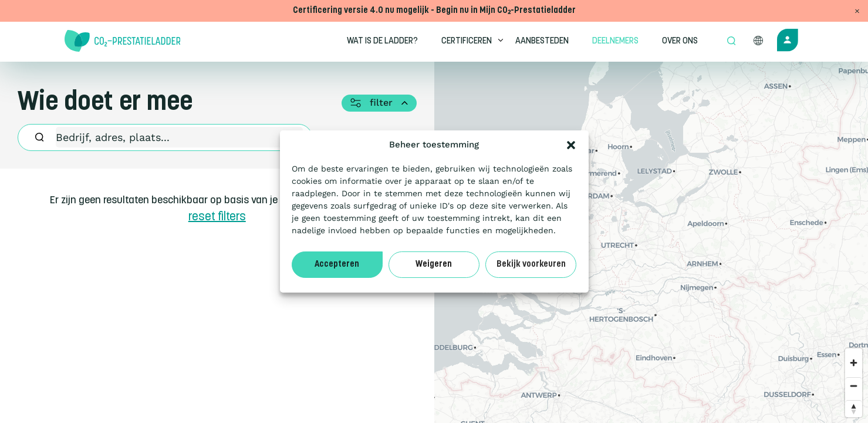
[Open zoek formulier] (731, 42)
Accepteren (337, 265)
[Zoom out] (854, 386)
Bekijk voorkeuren (531, 265)
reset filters (217, 217)
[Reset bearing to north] (854, 409)
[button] (571, 145)
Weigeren (434, 265)
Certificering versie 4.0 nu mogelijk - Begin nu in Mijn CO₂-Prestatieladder (434, 11)
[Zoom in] (854, 363)
